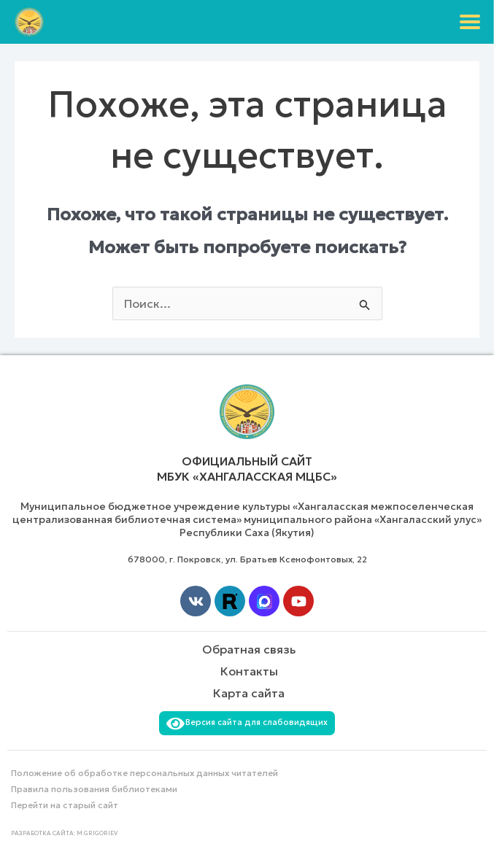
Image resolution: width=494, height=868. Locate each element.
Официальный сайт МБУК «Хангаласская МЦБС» (247, 469)
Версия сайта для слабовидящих (247, 722)
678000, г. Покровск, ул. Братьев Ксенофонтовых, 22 (247, 559)
